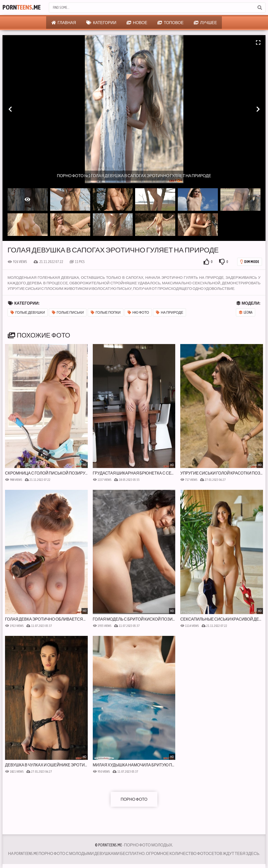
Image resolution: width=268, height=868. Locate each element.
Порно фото (134, 799)
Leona (246, 312)
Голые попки (106, 312)
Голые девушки (28, 312)
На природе (169, 312)
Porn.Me (23, 8)
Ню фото (138, 312)
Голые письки (68, 312)
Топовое (170, 23)
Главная (64, 23)
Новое (137, 23)
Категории (101, 23)
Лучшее (205, 23)
